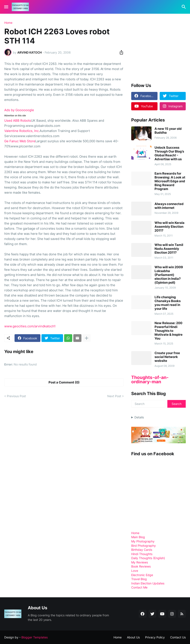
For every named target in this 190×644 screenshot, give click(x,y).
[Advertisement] (161, 48)
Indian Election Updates (148, 583)
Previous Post (16, 396)
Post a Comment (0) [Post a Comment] (64, 382)
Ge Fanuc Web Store (20, 141)
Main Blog (138, 537)
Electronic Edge (142, 575)
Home (8, 23)
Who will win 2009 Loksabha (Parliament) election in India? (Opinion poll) (169, 275)
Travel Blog (139, 579)
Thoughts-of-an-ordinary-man (150, 380)
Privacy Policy (155, 637)
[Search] (184, 7)
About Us (133, 637)
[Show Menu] (6, 7)
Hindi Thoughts (142, 554)
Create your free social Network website (167, 357)
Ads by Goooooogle (19, 110)
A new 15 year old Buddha (168, 131)
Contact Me (139, 587)
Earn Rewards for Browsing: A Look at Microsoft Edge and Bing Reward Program (170, 181)
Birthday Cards (142, 550)
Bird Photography (144, 546)
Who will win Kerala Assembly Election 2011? (169, 227)
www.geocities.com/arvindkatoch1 (30, 326)
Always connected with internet (169, 206)
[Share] (120, 52)
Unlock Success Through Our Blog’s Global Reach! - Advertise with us (169, 153)
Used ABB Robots (18, 121)
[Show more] (87, 338)
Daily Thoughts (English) (148, 558)
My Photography (143, 541)
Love (135, 571)
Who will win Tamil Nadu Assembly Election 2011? (169, 249)
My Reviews (140, 562)
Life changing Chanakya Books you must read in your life (168, 303)
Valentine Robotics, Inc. (22, 131)
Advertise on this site (15, 115)
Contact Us (178, 637)
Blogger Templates (35, 637)
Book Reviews (141, 566)
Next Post (114, 396)
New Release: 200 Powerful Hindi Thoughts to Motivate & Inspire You (169, 331)
